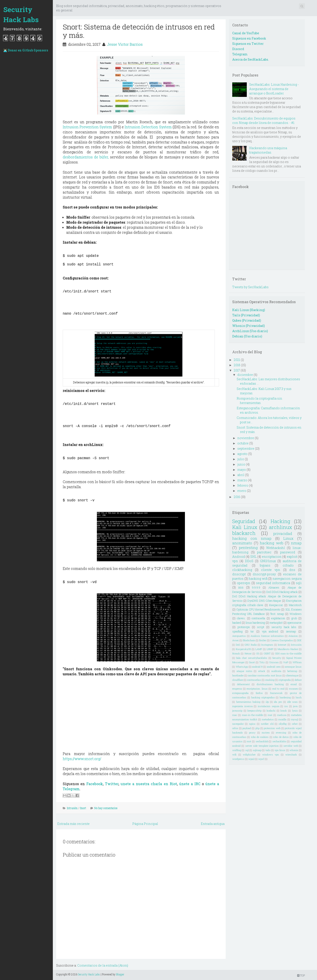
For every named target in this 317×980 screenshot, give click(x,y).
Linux (288, 538)
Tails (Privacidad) (246, 315)
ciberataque (292, 675)
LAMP (259, 649)
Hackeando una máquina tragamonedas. (268, 150)
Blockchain (249, 640)
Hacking (280, 521)
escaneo (294, 689)
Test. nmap (277, 614)
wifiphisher (249, 754)
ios (286, 706)
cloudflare (238, 680)
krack (284, 711)
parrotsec (264, 552)
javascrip (237, 711)
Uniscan (274, 662)
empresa (237, 689)
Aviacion (293, 636)
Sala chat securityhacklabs (252, 658)
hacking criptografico (263, 697)
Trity (262, 662)
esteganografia (240, 693)
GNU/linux (268, 561)
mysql (295, 719)
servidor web (291, 746)
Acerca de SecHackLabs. (251, 59)
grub (294, 618)
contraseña (258, 618)
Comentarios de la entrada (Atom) (103, 965)
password (288, 552)
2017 (237, 370)
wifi (234, 754)
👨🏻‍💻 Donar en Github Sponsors (26, 50)
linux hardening (255, 623)
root (249, 741)
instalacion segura (269, 706)
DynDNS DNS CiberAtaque (264, 601)
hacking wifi (258, 579)
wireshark (291, 754)
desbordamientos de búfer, (86, 157)
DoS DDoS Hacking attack (282, 592)
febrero (243, 485)
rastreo (266, 733)
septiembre (246, 448)
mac (235, 715)
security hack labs (284, 627)
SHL (253, 557)
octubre (243, 443)
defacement (243, 684)
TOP (301, 975)
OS (258, 653)
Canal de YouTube (246, 33)
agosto (242, 454)
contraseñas (254, 680)
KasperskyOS (243, 649)
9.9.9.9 (256, 587)
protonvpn (244, 627)
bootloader (238, 675)
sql (247, 750)
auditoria (276, 671)
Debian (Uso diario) (247, 336)
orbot (295, 724)
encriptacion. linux (257, 689)
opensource (294, 623)
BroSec (263, 640)
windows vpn (271, 754)
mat (270, 715)
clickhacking (242, 570)
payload (247, 728)
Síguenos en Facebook (249, 38)
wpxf (261, 759)
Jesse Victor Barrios (125, 44)
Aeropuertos (239, 636)
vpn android (270, 631)
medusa (282, 715)
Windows (296, 614)
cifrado (288, 565)
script (261, 627)
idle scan (293, 702)
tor (252, 631)
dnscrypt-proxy (264, 574)
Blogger (120, 974)
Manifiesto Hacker (288, 649)
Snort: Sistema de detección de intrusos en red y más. (139, 31)
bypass (265, 565)
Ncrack (236, 653)
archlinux (281, 527)
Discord (238, 49)
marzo (242, 480)
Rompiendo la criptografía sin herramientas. (259, 401)
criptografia (285, 680)
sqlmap (257, 750)
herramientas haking (248, 702)
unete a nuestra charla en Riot (149, 784)
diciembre (245, 375)
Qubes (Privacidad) (247, 320)
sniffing (237, 750)
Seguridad (244, 521)
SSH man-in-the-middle (288, 653)
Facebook (95, 784)
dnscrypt (239, 574)
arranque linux (293, 667)
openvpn (244, 583)
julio (241, 459)
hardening (285, 697)
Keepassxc (276, 605)
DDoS (249, 561)
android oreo (274, 667)
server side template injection (262, 746)
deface (298, 680)
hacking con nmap (252, 538)
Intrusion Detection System (148, 127)
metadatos (268, 719)
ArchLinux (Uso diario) (250, 331)
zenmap (291, 631)
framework (276, 693)
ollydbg (283, 724)
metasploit (276, 623)
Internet (282, 645)
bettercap (292, 671)
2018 (237, 365)
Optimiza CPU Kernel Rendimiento (258, 609)
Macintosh (295, 605)
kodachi (271, 711)
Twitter (112, 784)
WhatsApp (242, 667)
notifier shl (267, 724)
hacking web (272, 543)
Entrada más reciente (73, 824)
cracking (270, 680)
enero (242, 491)
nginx (252, 724)
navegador (238, 724)
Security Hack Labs (21, 14)
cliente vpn (271, 570)
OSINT (267, 653)
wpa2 (251, 759)
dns (292, 570)
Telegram (240, 54)
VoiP (286, 662)
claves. (241, 618)
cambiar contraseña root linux (265, 675)
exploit (292, 557)
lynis (295, 711)
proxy (252, 733)
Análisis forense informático (267, 636)
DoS (238, 645)
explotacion (278, 618)
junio (241, 464)
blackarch (244, 533)
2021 (237, 360)
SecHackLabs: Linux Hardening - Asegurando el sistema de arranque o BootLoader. (274, 89)
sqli (299, 583)
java (295, 706)
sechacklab (262, 741)
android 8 (257, 667)
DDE (299, 640)
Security (277, 658)
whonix (294, 750)
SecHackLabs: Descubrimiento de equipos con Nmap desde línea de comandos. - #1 (264, 120)
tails (268, 750)
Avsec (236, 640)
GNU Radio (251, 645)
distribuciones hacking (270, 684)
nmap (296, 543)
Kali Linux (245, 527)
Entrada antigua (213, 824)
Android (239, 557)
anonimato (242, 543)
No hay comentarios (106, 808)
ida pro (278, 702)
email (294, 684)
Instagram (267, 645)
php (257, 728)
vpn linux (280, 750)
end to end (278, 689)
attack (262, 671)
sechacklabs (279, 741)
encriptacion (272, 557)
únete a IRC (190, 784)
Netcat (248, 653)
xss (241, 587)
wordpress (238, 759)
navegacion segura (287, 579)
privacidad (283, 533)
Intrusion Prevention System (87, 127)
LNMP (270, 649)
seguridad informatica (273, 583)
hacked (237, 623)
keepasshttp (254, 711)
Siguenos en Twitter (248, 44)
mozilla (282, 719)
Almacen (274, 587)
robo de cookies (260, 737)
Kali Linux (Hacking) (249, 310)
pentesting (248, 548)
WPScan (297, 662)
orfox (235, 728)
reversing (281, 733)
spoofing (237, 631)
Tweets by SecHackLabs (250, 287)
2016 (237, 497)
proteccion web (272, 728)
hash (299, 697)
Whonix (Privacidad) (249, 326)
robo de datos (281, 737)
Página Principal (145, 824)
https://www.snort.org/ (82, 759)
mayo (242, 470)
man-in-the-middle (252, 715)
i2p (267, 702)
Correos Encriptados (282, 640)
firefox (259, 693)
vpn (235, 561)
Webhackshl (276, 548)
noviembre (246, 438)
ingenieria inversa (242, 706)
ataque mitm (244, 671)
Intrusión (72, 808)
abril (241, 475)
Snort (83, 808)
